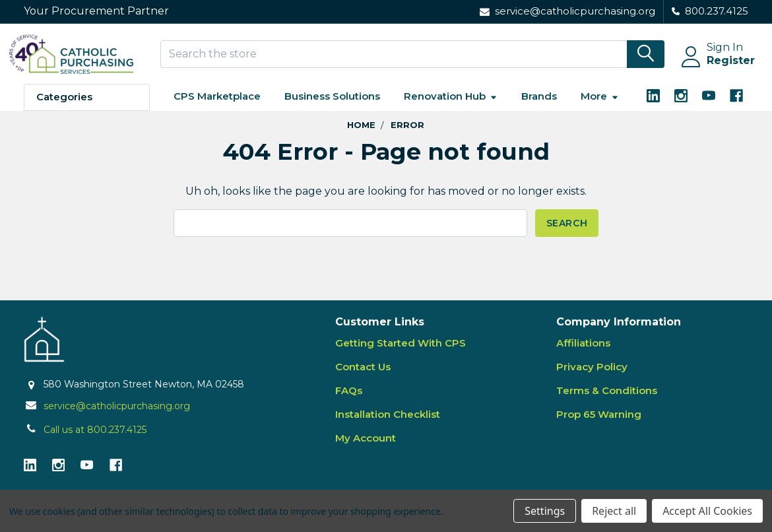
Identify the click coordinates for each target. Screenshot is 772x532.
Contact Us (363, 378)
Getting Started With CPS (401, 354)
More (600, 107)
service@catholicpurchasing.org (117, 416)
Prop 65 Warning (599, 425)
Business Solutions (332, 107)
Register (716, 68)
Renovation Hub (451, 107)
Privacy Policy (592, 378)
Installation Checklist (388, 425)
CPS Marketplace (217, 107)
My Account (366, 449)
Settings (545, 511)
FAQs (349, 402)
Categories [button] (64, 108)
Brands (539, 107)
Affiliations (583, 354)
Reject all (614, 511)
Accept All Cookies (707, 511)
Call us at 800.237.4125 (95, 440)
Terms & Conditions (607, 402)
